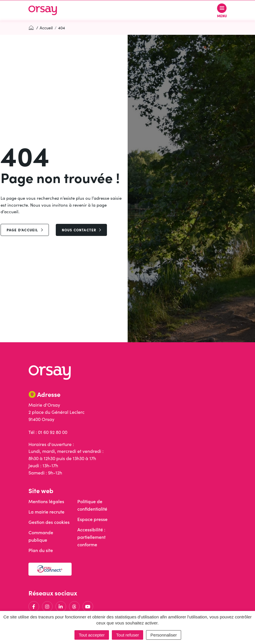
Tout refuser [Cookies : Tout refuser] (127, 635)
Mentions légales (46, 501)
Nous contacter (82, 230)
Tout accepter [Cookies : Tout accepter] (92, 635)
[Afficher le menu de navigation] (222, 10)
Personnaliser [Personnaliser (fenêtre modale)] (164, 635)
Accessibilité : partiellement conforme (91, 537)
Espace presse (92, 519)
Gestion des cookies (49, 522)
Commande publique (41, 536)
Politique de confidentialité (92, 505)
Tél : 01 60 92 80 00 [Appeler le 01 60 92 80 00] (48, 432)
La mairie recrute (46, 512)
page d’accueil (25, 230)
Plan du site (41, 550)
